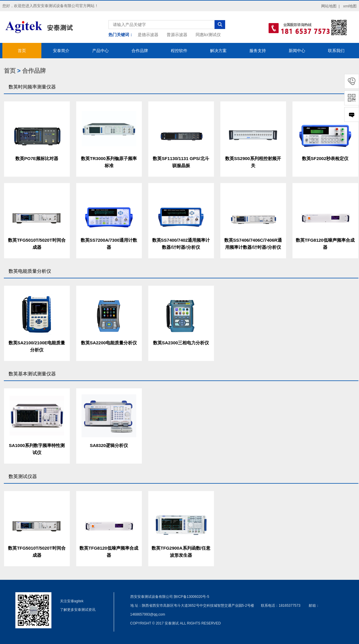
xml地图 (350, 6)
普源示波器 (177, 35)
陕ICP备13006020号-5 (191, 597)
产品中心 (100, 51)
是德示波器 (148, 35)
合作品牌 (140, 51)
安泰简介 (61, 51)
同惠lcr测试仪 (208, 35)
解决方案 (218, 51)
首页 (22, 51)
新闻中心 (297, 51)
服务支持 (258, 51)
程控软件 (179, 51)
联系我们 (336, 51)
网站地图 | (330, 6)
